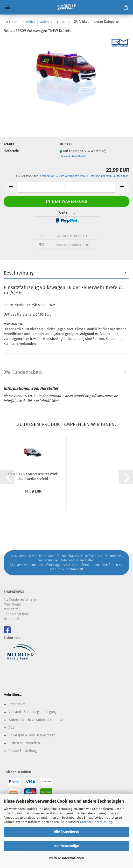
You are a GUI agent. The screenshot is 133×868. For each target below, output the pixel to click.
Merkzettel (12, 609)
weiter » (46, 22)
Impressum (17, 704)
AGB (11, 728)
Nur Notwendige (67, 846)
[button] (11, 187)
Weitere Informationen (66, 858)
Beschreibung (19, 273)
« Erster (12, 22)
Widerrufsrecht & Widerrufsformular (36, 720)
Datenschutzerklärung (96, 822)
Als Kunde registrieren (21, 600)
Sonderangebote (16, 614)
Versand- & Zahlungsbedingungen (34, 712)
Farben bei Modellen (24, 743)
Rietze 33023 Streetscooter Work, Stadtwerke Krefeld (33, 476)
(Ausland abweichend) (73, 156)
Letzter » (64, 22)
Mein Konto (12, 604)
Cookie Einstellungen (24, 751)
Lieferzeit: (11, 151)
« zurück (29, 22)
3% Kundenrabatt (23, 372)
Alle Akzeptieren (67, 832)
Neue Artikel (13, 619)
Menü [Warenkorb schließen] (7, 7)
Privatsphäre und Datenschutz (32, 735)
